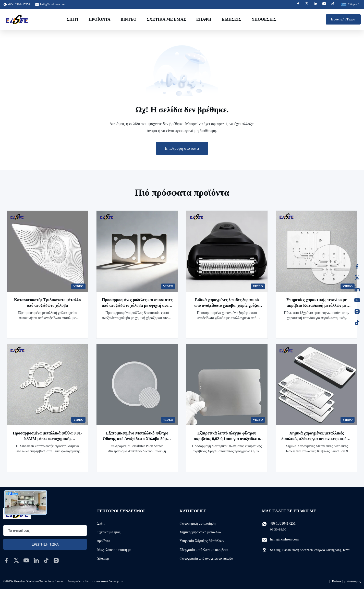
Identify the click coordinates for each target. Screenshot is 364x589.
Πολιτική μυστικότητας (346, 581)
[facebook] (6, 560)
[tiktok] (46, 560)
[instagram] (56, 560)
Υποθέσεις (264, 19)
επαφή (204, 19)
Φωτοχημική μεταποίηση (198, 523)
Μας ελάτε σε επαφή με (114, 550)
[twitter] (16, 560)
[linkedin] (36, 560)
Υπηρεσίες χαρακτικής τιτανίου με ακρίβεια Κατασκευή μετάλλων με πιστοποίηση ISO (317, 305)
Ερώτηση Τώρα (343, 19)
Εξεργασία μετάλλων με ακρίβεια (204, 550)
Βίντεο (129, 19)
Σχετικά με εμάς (166, 19)
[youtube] (26, 560)
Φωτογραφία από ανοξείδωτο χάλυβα (207, 558)
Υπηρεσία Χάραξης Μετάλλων (202, 541)
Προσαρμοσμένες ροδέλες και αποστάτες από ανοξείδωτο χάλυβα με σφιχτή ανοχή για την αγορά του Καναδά (137, 305)
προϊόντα (104, 541)
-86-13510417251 (283, 523)
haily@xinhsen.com (52, 4)
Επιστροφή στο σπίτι (182, 148)
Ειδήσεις (231, 19)
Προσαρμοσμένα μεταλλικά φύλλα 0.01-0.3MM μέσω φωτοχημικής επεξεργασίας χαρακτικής (47, 439)
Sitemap (103, 558)
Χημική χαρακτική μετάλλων (201, 532)
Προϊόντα (100, 19)
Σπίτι (72, 19)
